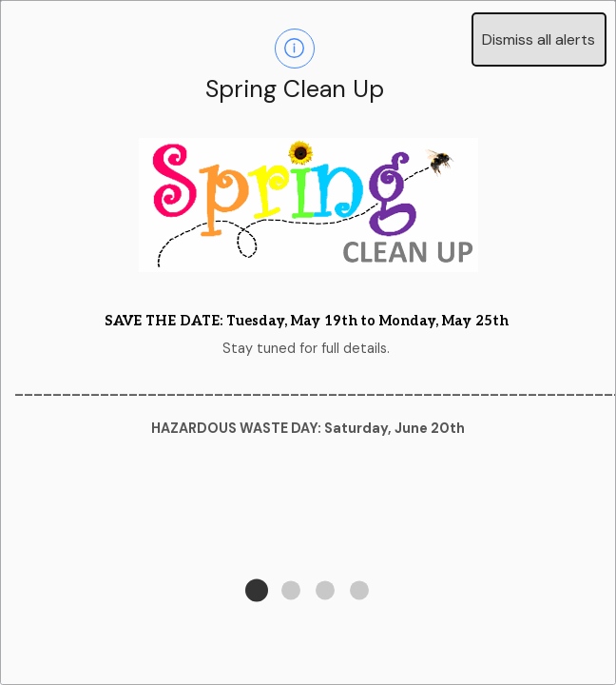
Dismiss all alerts (539, 39)
